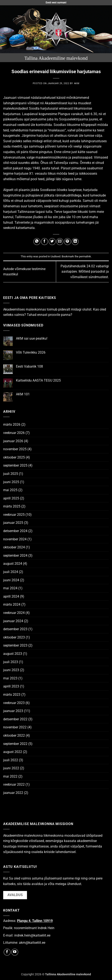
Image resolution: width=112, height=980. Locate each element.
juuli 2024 (11, 572)
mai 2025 (10, 490)
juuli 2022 (11, 760)
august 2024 (13, 564)
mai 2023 (10, 678)
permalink (85, 256)
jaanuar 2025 (13, 523)
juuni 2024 (11, 580)
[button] (6, 29)
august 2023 (13, 654)
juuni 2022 (11, 768)
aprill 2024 (11, 596)
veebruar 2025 (14, 515)
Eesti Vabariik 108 (29, 366)
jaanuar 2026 (13, 441)
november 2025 (15, 449)
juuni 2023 (11, 670)
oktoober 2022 (14, 735)
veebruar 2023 (14, 703)
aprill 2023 (11, 686)
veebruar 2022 (14, 784)
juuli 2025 (11, 474)
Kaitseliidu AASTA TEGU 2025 (38, 380)
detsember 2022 (15, 719)
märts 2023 (12, 695)
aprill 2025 (11, 498)
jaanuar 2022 (13, 793)
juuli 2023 (11, 662)
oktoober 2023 (14, 637)
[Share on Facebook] (45, 242)
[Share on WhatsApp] (37, 242)
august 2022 (13, 752)
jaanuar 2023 (13, 711)
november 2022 (15, 727)
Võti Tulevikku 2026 (31, 352)
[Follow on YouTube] (15, 952)
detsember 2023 (15, 629)
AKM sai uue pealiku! (32, 338)
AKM (77, 83)
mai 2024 (10, 588)
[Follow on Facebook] (7, 952)
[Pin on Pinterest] (67, 242)
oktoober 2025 (14, 457)
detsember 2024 (15, 531)
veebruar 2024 (14, 613)
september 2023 (15, 645)
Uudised (55, 256)
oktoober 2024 (14, 547)
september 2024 (15, 556)
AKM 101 (23, 394)
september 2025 (15, 465)
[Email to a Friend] (60, 242)
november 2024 (15, 539)
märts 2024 (12, 604)
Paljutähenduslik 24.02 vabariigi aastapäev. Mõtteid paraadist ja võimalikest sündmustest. (85, 272)
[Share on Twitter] (52, 242)
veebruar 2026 (14, 433)
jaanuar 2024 (13, 621)
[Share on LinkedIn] (75, 242)
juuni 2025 (11, 482)
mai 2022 (10, 776)
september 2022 (15, 744)
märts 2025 (12, 506)
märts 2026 (12, 424)
